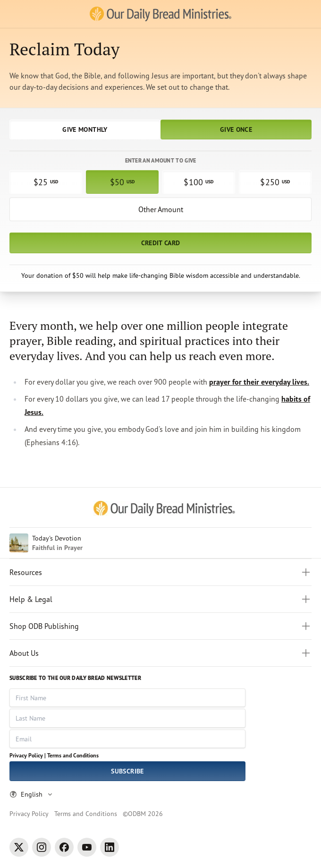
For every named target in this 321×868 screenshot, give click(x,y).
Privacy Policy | (28, 755)
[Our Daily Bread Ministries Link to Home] (160, 14)
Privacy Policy (29, 813)
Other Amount (161, 209)
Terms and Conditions (73, 755)
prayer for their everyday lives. (259, 382)
